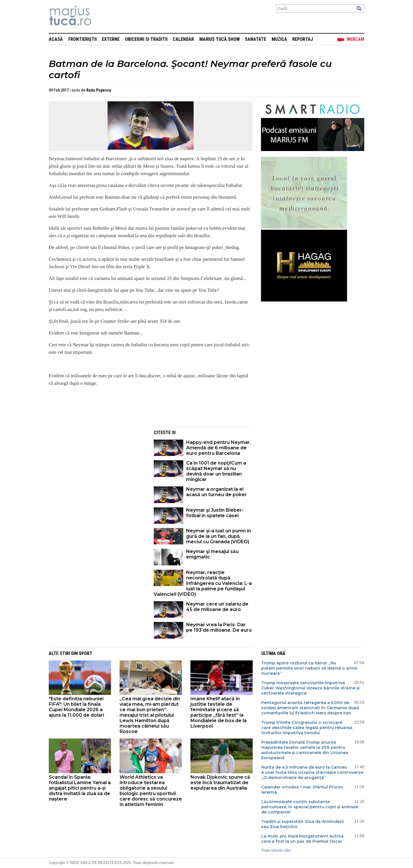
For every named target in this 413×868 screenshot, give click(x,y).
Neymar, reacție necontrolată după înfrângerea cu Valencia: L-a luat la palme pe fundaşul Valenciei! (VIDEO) (203, 583)
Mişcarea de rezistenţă (101, 17)
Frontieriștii (82, 39)
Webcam (355, 39)
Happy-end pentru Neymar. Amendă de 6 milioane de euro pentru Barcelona (219, 448)
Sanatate (256, 39)
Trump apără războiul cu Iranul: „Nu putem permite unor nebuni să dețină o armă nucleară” (309, 668)
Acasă (56, 39)
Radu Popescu (99, 90)
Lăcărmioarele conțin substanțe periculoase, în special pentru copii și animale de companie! (310, 807)
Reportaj (303, 39)
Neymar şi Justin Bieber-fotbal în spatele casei (215, 513)
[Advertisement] (97, 467)
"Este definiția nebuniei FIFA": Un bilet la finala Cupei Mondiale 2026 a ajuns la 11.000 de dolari (76, 707)
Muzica (279, 39)
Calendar (183, 39)
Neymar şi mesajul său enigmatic (212, 554)
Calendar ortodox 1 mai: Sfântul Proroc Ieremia (302, 790)
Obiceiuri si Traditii (146, 39)
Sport (86, 653)
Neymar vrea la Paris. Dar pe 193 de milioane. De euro (219, 627)
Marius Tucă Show (220, 39)
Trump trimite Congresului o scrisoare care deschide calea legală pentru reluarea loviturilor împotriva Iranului (307, 728)
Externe (111, 39)
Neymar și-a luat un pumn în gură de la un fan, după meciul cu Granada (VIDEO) (219, 536)
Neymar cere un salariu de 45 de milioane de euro (217, 607)
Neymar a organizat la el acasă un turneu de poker (217, 492)
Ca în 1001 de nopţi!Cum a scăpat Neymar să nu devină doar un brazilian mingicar (216, 471)
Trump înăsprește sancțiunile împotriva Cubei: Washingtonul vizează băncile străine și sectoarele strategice (310, 688)
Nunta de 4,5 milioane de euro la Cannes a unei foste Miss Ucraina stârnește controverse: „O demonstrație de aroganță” (313, 772)
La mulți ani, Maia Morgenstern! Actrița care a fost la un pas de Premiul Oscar (302, 839)
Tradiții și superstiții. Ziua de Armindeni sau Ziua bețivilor (303, 824)
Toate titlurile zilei (276, 850)
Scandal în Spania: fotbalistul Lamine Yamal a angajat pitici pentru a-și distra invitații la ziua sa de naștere (80, 788)
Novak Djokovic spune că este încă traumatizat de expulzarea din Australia (220, 783)
